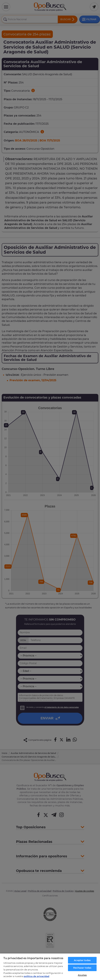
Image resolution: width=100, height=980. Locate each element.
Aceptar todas (82, 960)
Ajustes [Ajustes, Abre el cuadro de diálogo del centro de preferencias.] (82, 975)
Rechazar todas (82, 968)
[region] (50, 967)
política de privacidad (36, 976)
